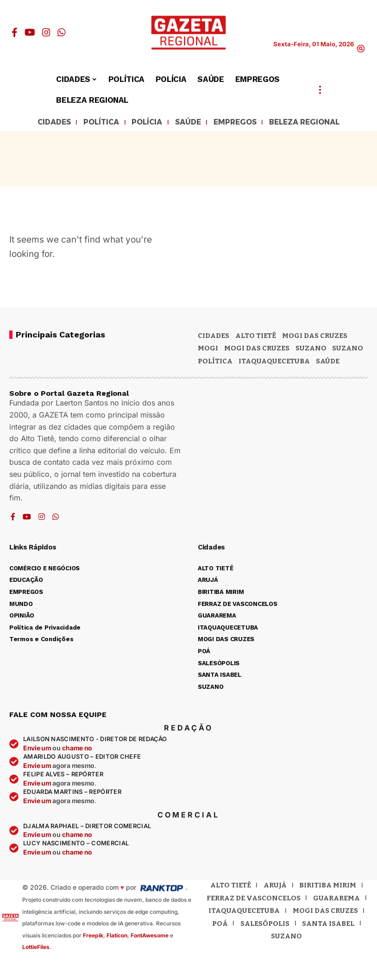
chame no (77, 749)
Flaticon (117, 937)
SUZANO (348, 350)
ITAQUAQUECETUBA (274, 362)
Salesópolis (265, 925)
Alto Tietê (256, 337)
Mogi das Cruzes (257, 350)
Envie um (38, 749)
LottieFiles (36, 948)
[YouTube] (30, 32)
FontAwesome (150, 937)
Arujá (275, 886)
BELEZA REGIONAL (316, 123)
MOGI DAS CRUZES (315, 337)
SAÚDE (186, 123)
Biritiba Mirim (328, 886)
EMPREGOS (238, 123)
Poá (220, 925)
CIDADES (40, 123)
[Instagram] (46, 32)
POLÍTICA (92, 123)
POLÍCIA (142, 123)
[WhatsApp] (62, 32)
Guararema (336, 899)
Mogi (208, 350)
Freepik (93, 937)
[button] (361, 49)
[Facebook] (15, 32)
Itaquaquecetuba (244, 912)
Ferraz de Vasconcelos (254, 899)
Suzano (311, 350)
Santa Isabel (328, 925)
